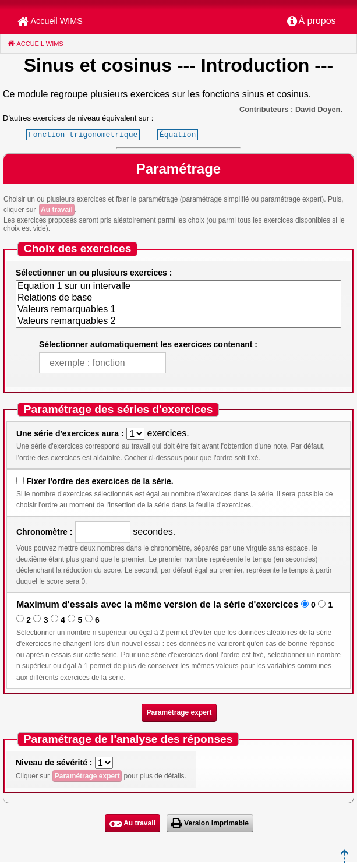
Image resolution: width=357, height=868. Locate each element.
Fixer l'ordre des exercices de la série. (100, 481)
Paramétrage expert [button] (179, 712)
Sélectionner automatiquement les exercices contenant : (148, 344)
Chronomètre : (44, 532)
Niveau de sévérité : (54, 763)
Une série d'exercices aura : (70, 433)
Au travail (57, 210)
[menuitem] (312, 22)
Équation (178, 135)
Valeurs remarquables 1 (178, 310)
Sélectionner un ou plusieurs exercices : (94, 273)
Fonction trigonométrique (83, 135)
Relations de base (178, 298)
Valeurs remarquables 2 (178, 322)
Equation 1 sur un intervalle (178, 287)
